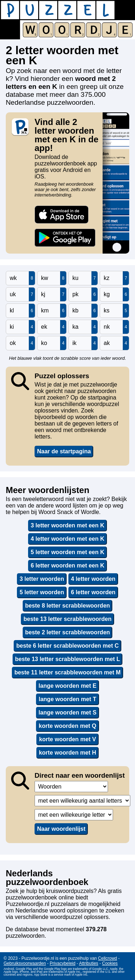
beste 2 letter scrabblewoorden (68, 632)
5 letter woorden (42, 592)
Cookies (110, 963)
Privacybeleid (62, 963)
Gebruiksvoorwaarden (25, 963)
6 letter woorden (93, 592)
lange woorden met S (67, 713)
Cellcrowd (107, 958)
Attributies (88, 963)
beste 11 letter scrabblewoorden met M (67, 672)
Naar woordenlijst (61, 829)
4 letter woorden (93, 579)
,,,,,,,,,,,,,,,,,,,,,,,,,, (74, 815)
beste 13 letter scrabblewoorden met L (68, 659)
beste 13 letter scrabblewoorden (67, 619)
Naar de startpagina (64, 451)
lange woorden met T (67, 699)
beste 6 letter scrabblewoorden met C (67, 646)
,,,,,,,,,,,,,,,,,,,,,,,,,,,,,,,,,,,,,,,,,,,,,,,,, (82, 801)
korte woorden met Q (67, 726)
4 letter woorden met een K (67, 539)
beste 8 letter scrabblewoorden (68, 606)
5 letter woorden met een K (67, 552)
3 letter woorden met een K (67, 525)
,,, (71, 787)
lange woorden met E (67, 686)
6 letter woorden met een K (67, 565)
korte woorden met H (67, 753)
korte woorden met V (67, 739)
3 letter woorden (42, 579)
